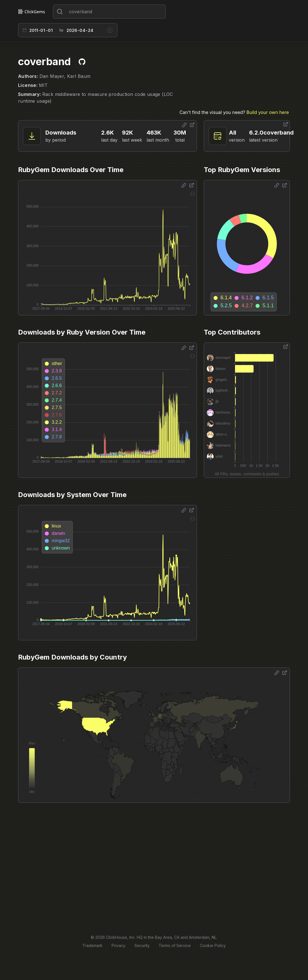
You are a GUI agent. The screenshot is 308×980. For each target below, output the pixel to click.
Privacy (118, 945)
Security (142, 945)
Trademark (92, 945)
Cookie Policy (213, 945)
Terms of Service (175, 945)
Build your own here (268, 112)
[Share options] (184, 125)
